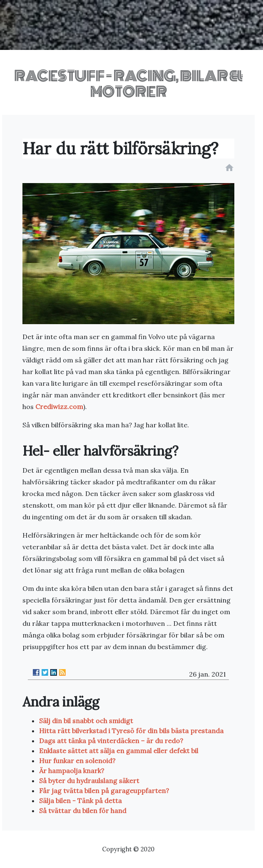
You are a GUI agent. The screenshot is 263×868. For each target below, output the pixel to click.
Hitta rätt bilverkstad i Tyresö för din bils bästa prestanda (131, 731)
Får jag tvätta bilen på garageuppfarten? (104, 791)
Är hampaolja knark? (72, 771)
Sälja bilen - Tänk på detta (80, 801)
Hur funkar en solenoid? (77, 761)
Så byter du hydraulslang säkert (89, 781)
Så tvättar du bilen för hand (83, 811)
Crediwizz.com (59, 407)
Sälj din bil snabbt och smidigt (86, 721)
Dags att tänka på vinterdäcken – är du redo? (111, 741)
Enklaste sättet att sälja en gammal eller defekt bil (119, 751)
